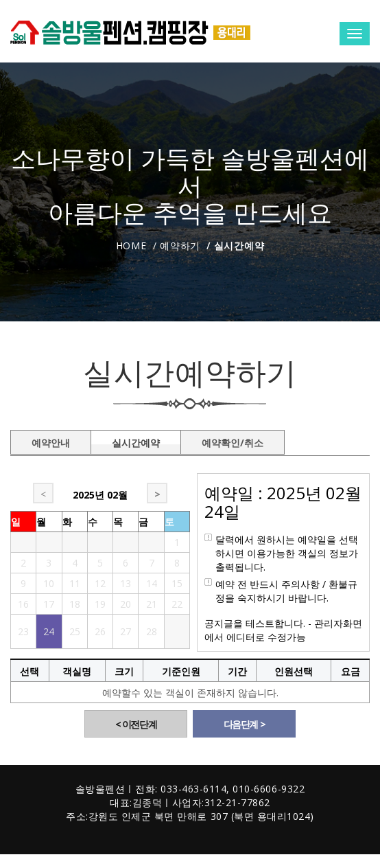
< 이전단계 (136, 724)
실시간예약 (136, 440)
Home (131, 245)
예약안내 (51, 440)
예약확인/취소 (233, 440)
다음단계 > (245, 724)
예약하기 (180, 245)
